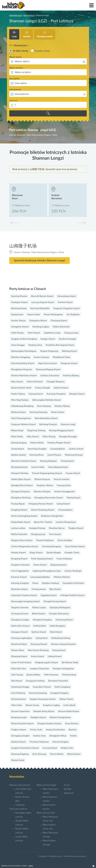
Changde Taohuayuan (59, 614)
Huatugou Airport (19, 302)
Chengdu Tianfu (72, 553)
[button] (81, 223)
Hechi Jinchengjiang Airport (24, 516)
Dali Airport (17, 681)
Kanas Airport (38, 656)
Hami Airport (34, 333)
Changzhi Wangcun (56, 382)
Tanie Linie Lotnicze (18, 809)
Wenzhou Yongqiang (21, 357)
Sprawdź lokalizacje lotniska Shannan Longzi (39, 260)
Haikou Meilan (37, 443)
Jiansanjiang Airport (67, 296)
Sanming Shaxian (19, 296)
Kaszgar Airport (48, 339)
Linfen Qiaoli (69, 705)
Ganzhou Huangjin (68, 339)
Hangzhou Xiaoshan (20, 565)
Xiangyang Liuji (38, 534)
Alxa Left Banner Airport (42, 296)
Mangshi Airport (77, 394)
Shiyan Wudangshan (53, 315)
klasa (11, 45)
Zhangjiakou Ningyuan (22, 370)
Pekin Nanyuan (51, 675)
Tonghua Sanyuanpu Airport (43, 699)
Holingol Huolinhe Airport (72, 595)
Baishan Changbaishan (60, 718)
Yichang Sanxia (39, 589)
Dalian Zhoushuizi (61, 327)
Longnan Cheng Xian (39, 669)
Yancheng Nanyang (38, 412)
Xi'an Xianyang (39, 754)
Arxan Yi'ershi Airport (21, 663)
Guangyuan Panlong (35, 681)
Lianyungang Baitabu (40, 577)
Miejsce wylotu (15, 57)
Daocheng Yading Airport (23, 363)
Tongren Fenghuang (49, 351)
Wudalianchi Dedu (62, 357)
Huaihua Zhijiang (71, 376)
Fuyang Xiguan (18, 504)
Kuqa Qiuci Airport (42, 687)
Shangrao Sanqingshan (63, 669)
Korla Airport (56, 632)
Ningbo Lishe (67, 748)
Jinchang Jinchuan (20, 614)
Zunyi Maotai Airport (75, 547)
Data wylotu (14, 79)
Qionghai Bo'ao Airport (22, 486)
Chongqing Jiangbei (20, 736)
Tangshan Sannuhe (20, 608)
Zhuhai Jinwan (32, 705)
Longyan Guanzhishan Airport (25, 748)
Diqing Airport (74, 498)
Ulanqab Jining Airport (44, 711)
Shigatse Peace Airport (22, 540)
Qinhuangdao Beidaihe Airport (47, 400)
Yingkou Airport (19, 730)
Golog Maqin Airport (21, 522)
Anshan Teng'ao (18, 321)
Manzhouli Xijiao (19, 644)
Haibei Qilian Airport (21, 479)
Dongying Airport (19, 559)
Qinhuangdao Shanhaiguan (24, 351)
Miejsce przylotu (16, 68)
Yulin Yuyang (17, 675)
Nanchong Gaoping (38, 693)
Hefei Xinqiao (18, 333)
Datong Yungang (19, 443)
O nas (67, 785)
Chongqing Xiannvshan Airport (49, 498)
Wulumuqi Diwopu (74, 455)
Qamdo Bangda (54, 553)
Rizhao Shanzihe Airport (22, 724)
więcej (31, 866)
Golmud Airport (61, 388)
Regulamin (69, 793)
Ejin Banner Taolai (70, 663)
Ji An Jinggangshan (20, 571)
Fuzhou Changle (43, 388)
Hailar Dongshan (57, 626)
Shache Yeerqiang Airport (43, 510)
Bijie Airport (55, 589)
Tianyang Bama (65, 510)
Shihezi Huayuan (42, 479)
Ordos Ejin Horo (19, 669)
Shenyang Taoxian (39, 644)
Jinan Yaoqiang (44, 406)
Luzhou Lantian (18, 528)
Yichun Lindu (36, 730)
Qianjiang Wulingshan (60, 608)
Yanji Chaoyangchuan (21, 418)
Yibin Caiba (16, 705)
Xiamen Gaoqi (18, 760)
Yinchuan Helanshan (39, 742)
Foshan (73, 736)
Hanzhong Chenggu (20, 687)
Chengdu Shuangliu (68, 437)
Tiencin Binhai (57, 754)
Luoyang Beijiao (58, 449)
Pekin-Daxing (49, 437)
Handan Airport (18, 553)
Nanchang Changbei (37, 449)
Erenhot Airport (65, 302)
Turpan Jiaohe (34, 315)
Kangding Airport (19, 510)
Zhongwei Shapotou (21, 492)
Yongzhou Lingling (51, 705)
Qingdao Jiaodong (50, 583)
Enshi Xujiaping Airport (42, 559)
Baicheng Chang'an (48, 424)
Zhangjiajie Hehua (58, 736)
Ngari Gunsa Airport (48, 363)
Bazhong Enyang (19, 308)
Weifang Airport (69, 351)
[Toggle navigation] (91, 5)
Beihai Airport (39, 614)
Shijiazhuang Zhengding (22, 406)
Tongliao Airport (76, 528)
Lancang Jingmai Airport (43, 302)
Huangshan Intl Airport (73, 583)
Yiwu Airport (55, 534)
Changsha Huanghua (42, 620)
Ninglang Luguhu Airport (46, 663)
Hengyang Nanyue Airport (41, 504)
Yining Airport (67, 461)
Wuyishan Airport (19, 589)
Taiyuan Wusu (18, 650)
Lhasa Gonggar (18, 345)
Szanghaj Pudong (37, 528)
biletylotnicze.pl (16, 15)
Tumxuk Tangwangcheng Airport (47, 473)
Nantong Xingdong (20, 754)
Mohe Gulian (17, 437)
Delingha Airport (38, 718)
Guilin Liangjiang (62, 687)
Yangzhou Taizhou (45, 486)
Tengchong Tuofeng (36, 431)
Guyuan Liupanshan (20, 711)
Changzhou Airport (20, 327)
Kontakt (68, 789)
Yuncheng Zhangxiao (51, 547)
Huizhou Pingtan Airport (59, 443)
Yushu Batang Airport (58, 467)
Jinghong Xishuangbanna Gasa (47, 571)
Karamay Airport (19, 577)
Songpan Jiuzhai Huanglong (24, 339)
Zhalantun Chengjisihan (52, 516)
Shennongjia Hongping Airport (25, 602)
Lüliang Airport (55, 656)
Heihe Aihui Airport (20, 626)
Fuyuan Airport (73, 473)
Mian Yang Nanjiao (20, 400)
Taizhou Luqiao (39, 608)
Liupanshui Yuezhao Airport (24, 595)
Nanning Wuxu (37, 455)
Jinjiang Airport (36, 394)
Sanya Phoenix (54, 455)
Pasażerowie (13, 100)
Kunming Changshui (56, 394)
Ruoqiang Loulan (19, 718)
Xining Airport (59, 650)
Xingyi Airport (36, 553)
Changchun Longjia (20, 620)
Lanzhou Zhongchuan (66, 522)
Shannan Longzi (68, 424)
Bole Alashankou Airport (46, 418)
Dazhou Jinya (39, 736)
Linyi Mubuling (18, 693)
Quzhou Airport (39, 632)
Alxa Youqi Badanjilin (40, 308)
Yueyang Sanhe (64, 486)
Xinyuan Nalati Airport (69, 711)
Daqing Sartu (17, 315)
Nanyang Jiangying (20, 583)
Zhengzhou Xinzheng (21, 498)
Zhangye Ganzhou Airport (49, 724)
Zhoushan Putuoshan (58, 681)
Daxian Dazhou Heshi (21, 388)
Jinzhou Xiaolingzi (73, 571)
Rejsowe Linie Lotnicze (20, 785)
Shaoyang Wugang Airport (48, 370)
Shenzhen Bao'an (57, 528)
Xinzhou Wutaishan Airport (24, 376)
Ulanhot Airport (18, 742)
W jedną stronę (42, 51)
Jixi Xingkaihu (73, 315)
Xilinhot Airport (18, 412)
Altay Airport (33, 437)
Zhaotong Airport (19, 656)
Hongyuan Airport (69, 363)
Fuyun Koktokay (64, 559)
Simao (35, 583)
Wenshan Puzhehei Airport (24, 461)
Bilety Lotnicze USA (46, 813)
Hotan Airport (40, 565)
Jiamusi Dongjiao (61, 742)
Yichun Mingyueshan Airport (25, 547)
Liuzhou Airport (76, 449)
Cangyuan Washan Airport (23, 424)
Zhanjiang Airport (19, 467)
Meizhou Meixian (62, 577)
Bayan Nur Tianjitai (43, 522)
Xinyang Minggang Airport (61, 431)
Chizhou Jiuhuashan (50, 376)
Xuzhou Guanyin (41, 357)
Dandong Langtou (41, 327)
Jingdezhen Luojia (52, 333)
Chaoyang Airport (59, 321)
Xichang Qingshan (48, 461)
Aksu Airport (17, 382)
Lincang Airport (50, 748)
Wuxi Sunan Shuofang (38, 650)
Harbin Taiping (18, 394)
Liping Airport (63, 504)
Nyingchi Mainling (20, 473)
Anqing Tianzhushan (55, 730)
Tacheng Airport (19, 699)
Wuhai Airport (74, 754)
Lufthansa (20, 805)
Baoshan (73, 730)
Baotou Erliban (33, 675)
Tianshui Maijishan (45, 540)
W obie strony (21, 51)
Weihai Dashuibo (19, 534)
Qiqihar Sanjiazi (19, 455)
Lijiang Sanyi (42, 638)
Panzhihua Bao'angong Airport (60, 345)
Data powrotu (15, 89)
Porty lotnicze (29, 15)
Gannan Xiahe (38, 467)
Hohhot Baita (40, 626)
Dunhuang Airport (64, 620)
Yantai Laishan (58, 412)
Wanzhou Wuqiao (42, 492)
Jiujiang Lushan (71, 333)
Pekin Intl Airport (35, 382)
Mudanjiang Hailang (61, 638)
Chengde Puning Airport (55, 602)
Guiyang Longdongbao (22, 638)
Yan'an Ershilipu (65, 540)
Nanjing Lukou (35, 345)
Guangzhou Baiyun (38, 321)
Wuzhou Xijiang (62, 406)
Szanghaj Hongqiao (59, 693)
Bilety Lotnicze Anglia (46, 785)
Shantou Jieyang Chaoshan (63, 644)
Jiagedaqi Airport (49, 595)
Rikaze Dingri (17, 431)
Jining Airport (18, 449)
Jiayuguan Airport (19, 632)
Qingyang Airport (58, 565)
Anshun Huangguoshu (64, 492)
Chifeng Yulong (69, 675)
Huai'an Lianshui (62, 479)
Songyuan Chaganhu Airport (67, 308)
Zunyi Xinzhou (72, 724)
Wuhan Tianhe (66, 699)
